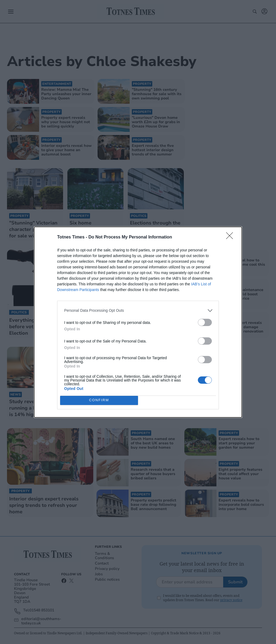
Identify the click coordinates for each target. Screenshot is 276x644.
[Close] (231, 237)
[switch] (205, 322)
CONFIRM (99, 400)
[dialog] (138, 322)
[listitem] (138, 311)
